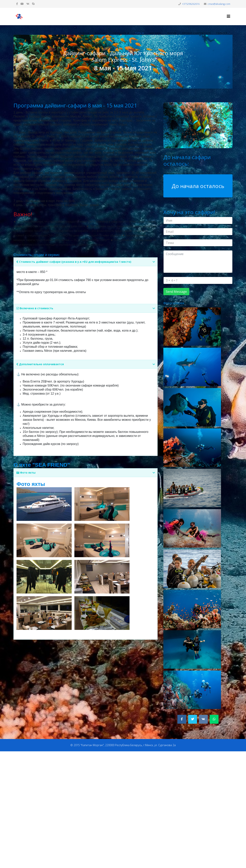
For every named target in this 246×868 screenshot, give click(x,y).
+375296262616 (191, 4)
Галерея (222, 33)
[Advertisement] (115, 809)
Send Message (176, 292)
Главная (84, 33)
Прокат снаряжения (196, 33)
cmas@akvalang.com (219, 4)
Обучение (120, 33)
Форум (172, 33)
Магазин (156, 33)
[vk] (28, 4)
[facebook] (17, 4)
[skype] (33, 4)
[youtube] (22, 4)
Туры (138, 33)
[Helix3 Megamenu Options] (229, 16)
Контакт (101, 33)
